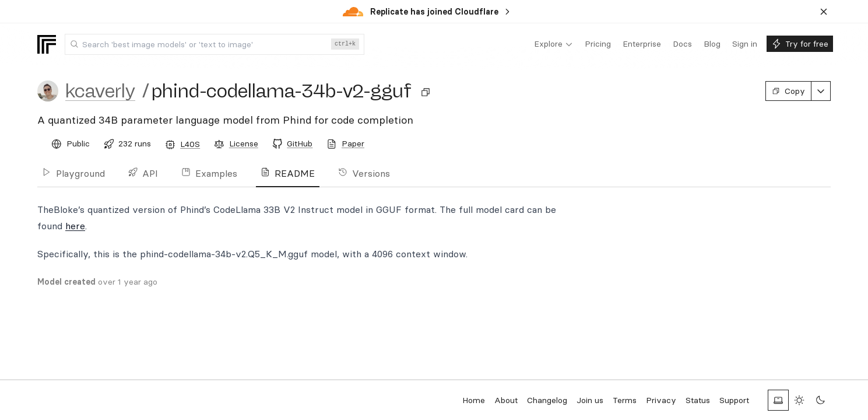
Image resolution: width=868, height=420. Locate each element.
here (75, 226)
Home (474, 400)
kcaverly (100, 91)
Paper (353, 143)
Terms (625, 400)
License (244, 143)
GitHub (300, 143)
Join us (590, 400)
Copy (788, 91)
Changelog (547, 400)
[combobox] (215, 44)
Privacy (661, 400)
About (506, 400)
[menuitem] (554, 44)
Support (734, 400)
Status (698, 400)
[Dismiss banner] (824, 12)
